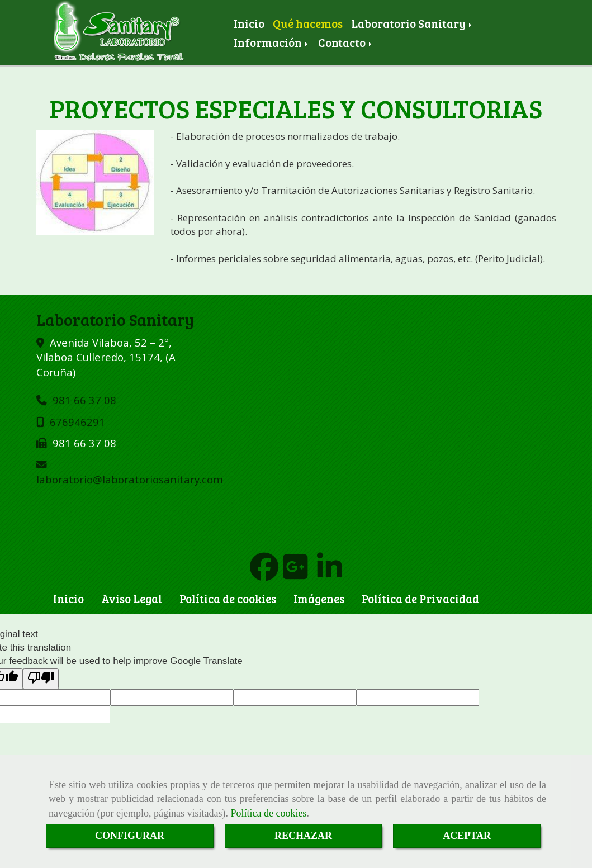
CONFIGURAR (130, 836)
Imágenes (319, 599)
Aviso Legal (132, 599)
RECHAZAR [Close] (303, 836)
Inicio (249, 23)
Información (272, 42)
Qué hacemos (308, 23)
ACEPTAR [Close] (467, 836)
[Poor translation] (41, 679)
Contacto (346, 42)
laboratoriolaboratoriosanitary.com (130, 479)
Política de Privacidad (420, 599)
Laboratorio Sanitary (412, 23)
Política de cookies (268, 813)
